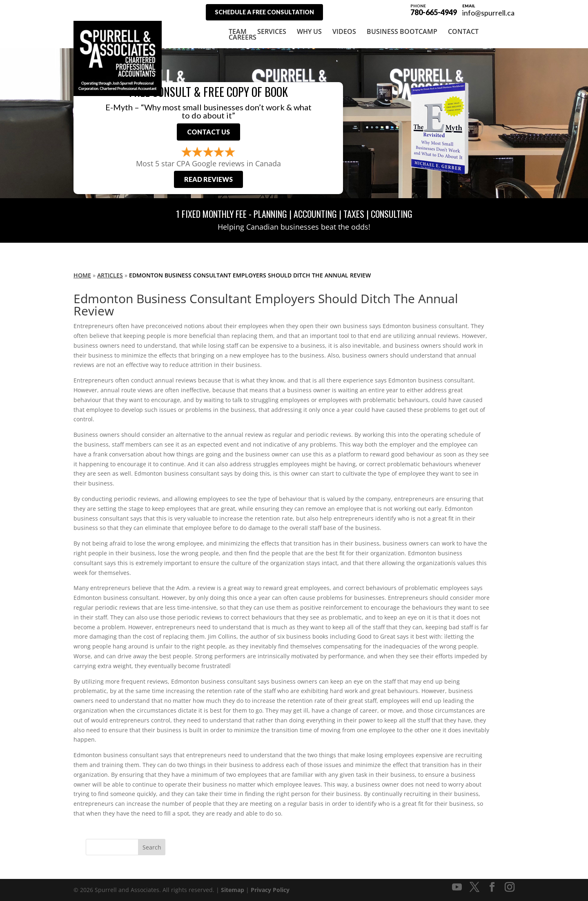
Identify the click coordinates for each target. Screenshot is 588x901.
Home (82, 275)
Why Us (309, 31)
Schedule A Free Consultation (264, 12)
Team (238, 31)
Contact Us (208, 132)
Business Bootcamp (402, 31)
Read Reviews (208, 179)
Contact (463, 31)
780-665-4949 (434, 9)
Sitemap (233, 890)
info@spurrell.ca (488, 13)
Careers (243, 37)
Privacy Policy (270, 890)
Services (272, 31)
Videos (344, 31)
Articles (110, 275)
